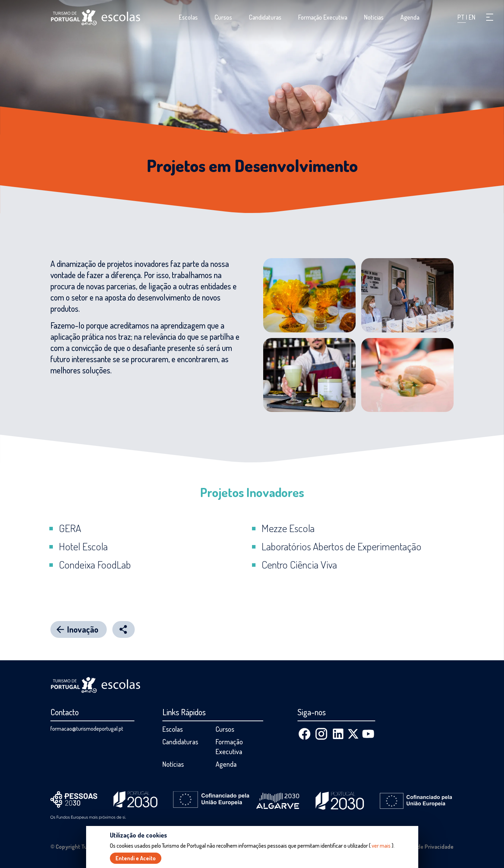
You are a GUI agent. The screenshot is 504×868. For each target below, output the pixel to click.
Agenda (410, 17)
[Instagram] (321, 734)
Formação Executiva (323, 17)
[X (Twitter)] (353, 734)
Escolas (188, 17)
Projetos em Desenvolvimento (252, 165)
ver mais (381, 846)
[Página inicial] (96, 17)
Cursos (223, 17)
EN (472, 17)
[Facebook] (304, 734)
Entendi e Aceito (136, 858)
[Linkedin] (338, 734)
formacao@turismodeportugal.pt (87, 729)
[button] (490, 17)
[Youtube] (368, 734)
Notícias (374, 17)
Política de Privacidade (426, 847)
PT (462, 17)
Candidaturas (265, 17)
